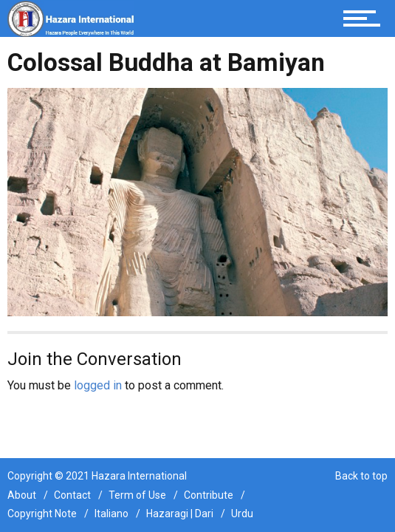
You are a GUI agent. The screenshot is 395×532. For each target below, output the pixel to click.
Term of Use (137, 495)
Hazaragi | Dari (180, 514)
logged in (98, 385)
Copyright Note (42, 514)
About (22, 495)
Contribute (209, 495)
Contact (72, 495)
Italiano (111, 514)
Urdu (242, 514)
